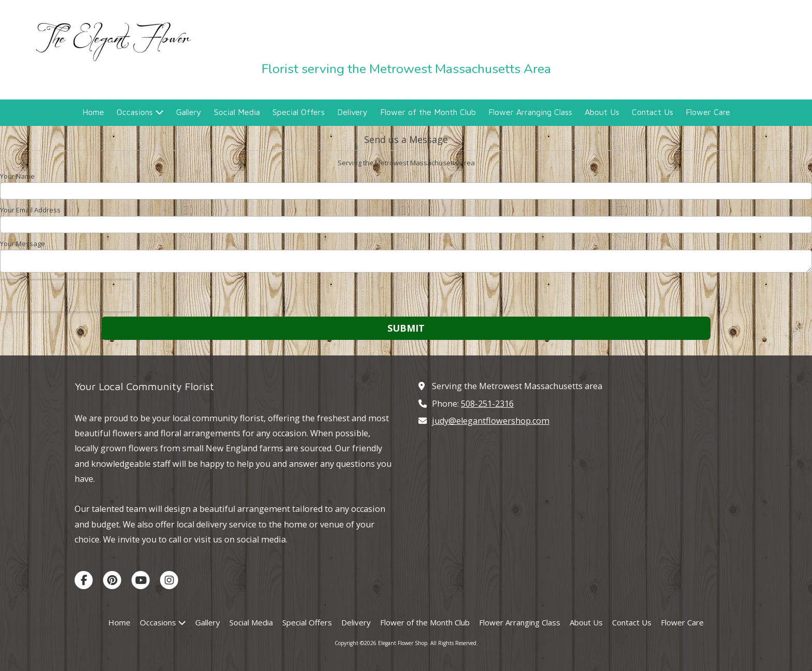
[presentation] (66, 296)
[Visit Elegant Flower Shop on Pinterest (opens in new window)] (112, 580)
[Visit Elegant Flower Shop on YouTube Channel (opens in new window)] (141, 580)
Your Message (23, 244)
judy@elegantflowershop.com (491, 421)
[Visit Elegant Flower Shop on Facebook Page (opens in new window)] (84, 580)
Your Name (17, 176)
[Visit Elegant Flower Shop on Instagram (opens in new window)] (169, 580)
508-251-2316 (487, 404)
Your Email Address (30, 210)
